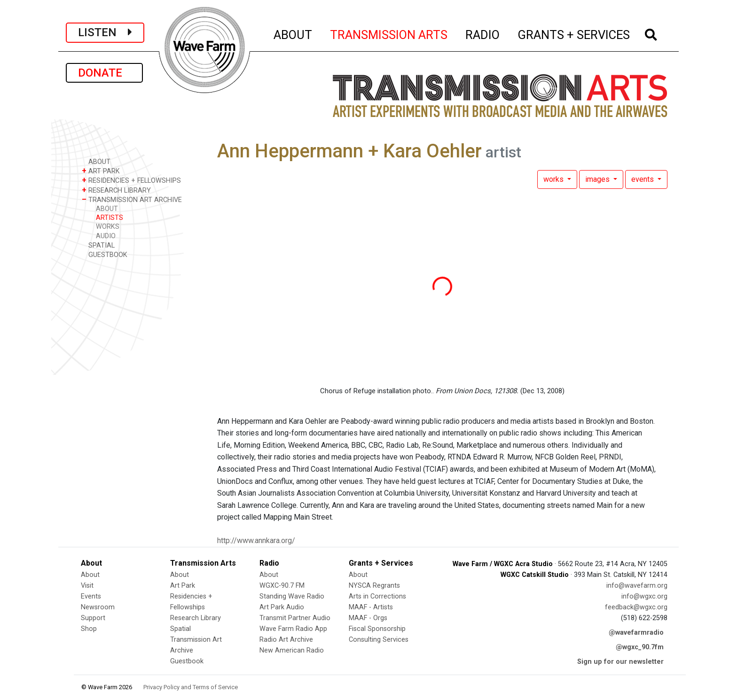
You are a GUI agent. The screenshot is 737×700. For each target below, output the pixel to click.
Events (91, 596)
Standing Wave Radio (292, 596)
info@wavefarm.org (637, 586)
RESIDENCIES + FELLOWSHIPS (131, 180)
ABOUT (293, 33)
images (598, 179)
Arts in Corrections (377, 596)
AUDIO (106, 236)
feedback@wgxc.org (636, 607)
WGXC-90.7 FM (282, 586)
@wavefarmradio (636, 633)
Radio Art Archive (286, 640)
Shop (89, 629)
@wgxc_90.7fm (640, 647)
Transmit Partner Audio (295, 618)
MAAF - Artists (371, 607)
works (554, 179)
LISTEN (105, 32)
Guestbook (187, 661)
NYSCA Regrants (374, 586)
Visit (87, 586)
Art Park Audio (282, 607)
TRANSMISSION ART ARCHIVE (132, 199)
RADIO (483, 33)
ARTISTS (110, 218)
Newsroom (98, 607)
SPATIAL (98, 245)
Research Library (196, 618)
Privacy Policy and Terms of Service (191, 687)
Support (93, 618)
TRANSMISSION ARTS (389, 33)
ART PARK (101, 171)
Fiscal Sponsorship (377, 629)
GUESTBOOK (105, 254)
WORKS (108, 227)
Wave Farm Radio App (293, 629)
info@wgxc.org (644, 596)
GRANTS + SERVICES (574, 33)
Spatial (180, 629)
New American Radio (292, 650)
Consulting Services (379, 640)
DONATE (104, 73)
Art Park (183, 586)
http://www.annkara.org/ (256, 541)
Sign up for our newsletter (620, 662)
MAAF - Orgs (368, 618)
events (643, 179)
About (90, 575)
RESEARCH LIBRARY (116, 190)
